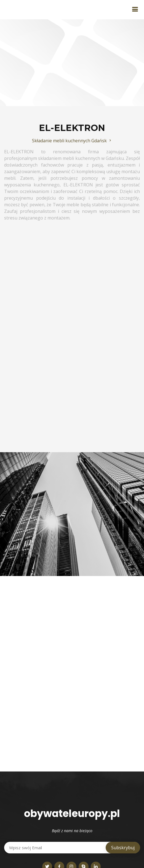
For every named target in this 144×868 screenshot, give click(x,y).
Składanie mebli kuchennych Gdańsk (72, 141)
